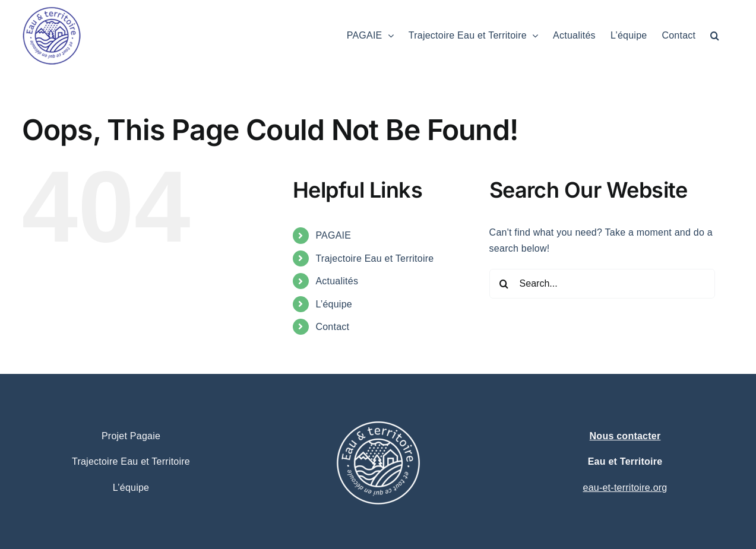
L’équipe (334, 304)
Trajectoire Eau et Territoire (374, 258)
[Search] (504, 284)
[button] (715, 36)
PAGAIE (333, 235)
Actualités (337, 281)
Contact (332, 327)
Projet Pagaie (131, 436)
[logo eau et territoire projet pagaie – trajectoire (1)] (378, 393)
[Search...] (602, 284)
